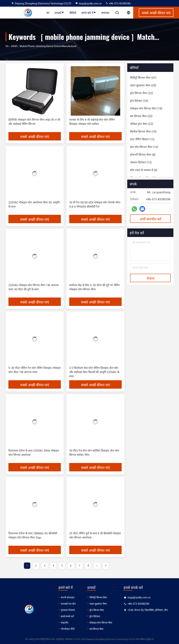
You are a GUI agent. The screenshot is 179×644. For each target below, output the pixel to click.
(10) (143, 132)
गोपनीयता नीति (68, 629)
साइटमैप (65, 623)
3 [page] (45, 566)
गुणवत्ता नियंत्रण (68, 610)
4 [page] (53, 566)
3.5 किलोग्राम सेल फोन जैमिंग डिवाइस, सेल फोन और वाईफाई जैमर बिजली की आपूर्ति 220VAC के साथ (94, 372)
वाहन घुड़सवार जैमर (98, 604)
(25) (141, 116)
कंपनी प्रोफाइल (68, 597)
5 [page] (62, 566)
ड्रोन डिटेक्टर (95, 616)
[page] (97, 566)
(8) (143, 155)
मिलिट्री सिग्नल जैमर (98, 597)
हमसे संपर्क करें (67, 616)
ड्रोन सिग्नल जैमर (97, 610)
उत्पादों (59, 13)
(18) (146, 109)
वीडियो (73, 13)
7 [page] (80, 566)
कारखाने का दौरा (68, 604)
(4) (144, 170)
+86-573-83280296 (118, 3)
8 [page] (88, 566)
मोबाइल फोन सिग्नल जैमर (101, 623)
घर (48, 13)
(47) (143, 78)
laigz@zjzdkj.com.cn (88, 3)
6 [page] (71, 566)
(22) (142, 93)
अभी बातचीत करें (150, 219)
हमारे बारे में (89, 13)
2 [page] (36, 566)
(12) (142, 139)
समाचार (105, 13)
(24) (139, 101)
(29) (143, 85)
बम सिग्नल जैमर (96, 629)
